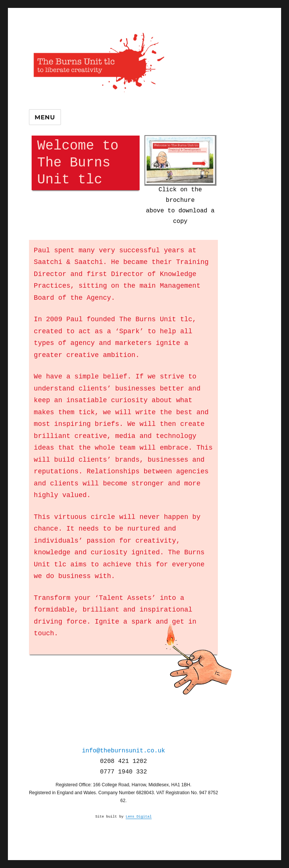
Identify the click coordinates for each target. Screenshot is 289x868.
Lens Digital (139, 817)
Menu (45, 117)
